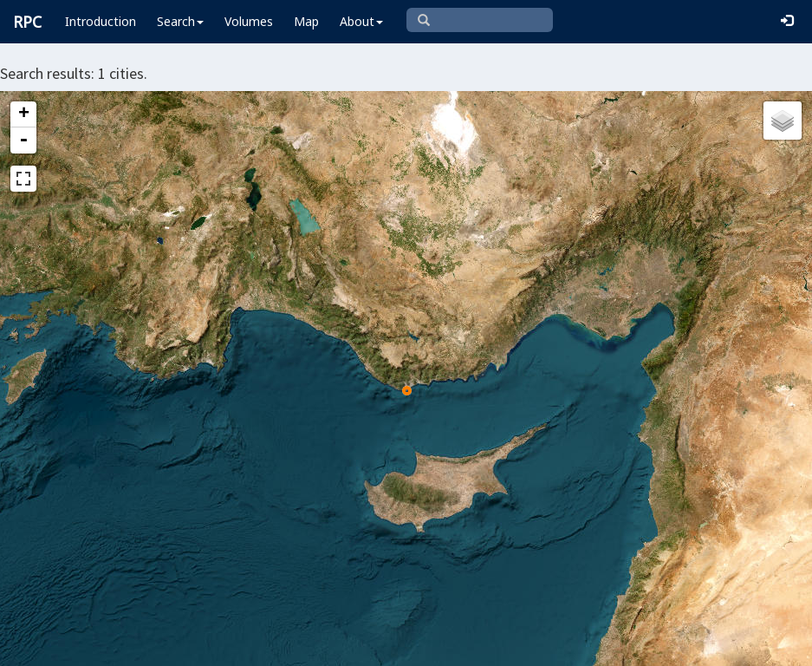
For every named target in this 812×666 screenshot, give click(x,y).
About (361, 21)
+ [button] (24, 114)
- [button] (23, 140)
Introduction (101, 21)
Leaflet (188, 645)
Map (306, 21)
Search (180, 21)
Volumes (249, 21)
